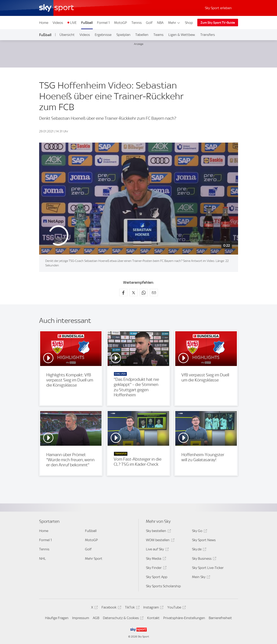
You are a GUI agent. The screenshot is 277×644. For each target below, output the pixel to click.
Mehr (174, 23)
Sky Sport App (157, 577)
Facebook (111, 608)
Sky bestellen (158, 531)
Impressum (81, 618)
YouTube (176, 608)
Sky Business (204, 559)
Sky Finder (156, 568)
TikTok (132, 608)
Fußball (87, 23)
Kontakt (153, 618)
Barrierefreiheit (220, 618)
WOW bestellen (159, 541)
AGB (96, 618)
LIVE (73, 23)
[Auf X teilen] (134, 293)
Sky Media (155, 559)
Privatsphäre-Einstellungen (184, 618)
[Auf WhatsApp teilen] (144, 293)
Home (44, 23)
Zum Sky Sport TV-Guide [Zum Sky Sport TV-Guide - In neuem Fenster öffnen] (218, 23)
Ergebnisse (103, 35)
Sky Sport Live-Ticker (208, 568)
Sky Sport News (204, 540)
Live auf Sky (157, 550)
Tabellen (142, 35)
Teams (158, 35)
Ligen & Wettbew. (182, 35)
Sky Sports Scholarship (163, 586)
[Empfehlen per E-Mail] (154, 293)
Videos (58, 23)
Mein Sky (200, 578)
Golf (149, 23)
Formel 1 (103, 23)
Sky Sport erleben (218, 8)
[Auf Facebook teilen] (123, 293)
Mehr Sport (94, 559)
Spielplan (123, 35)
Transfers (208, 35)
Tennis (137, 23)
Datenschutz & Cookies (123, 619)
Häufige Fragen (57, 618)
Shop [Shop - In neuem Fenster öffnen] (189, 23)
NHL (42, 559)
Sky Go (199, 531)
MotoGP (121, 23)
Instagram (153, 608)
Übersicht (67, 35)
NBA (160, 23)
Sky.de (199, 550)
